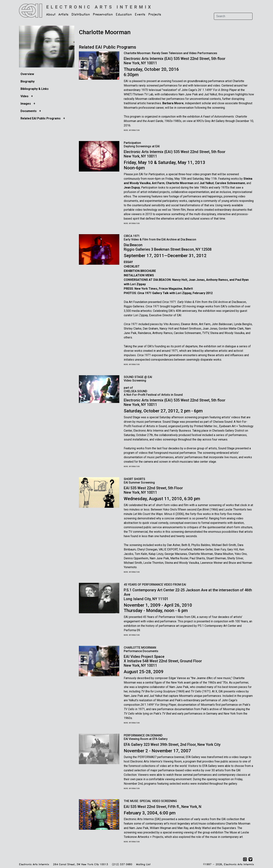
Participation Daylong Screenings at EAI (142, 145)
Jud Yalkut (207, 183)
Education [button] (124, 15)
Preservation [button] (103, 15)
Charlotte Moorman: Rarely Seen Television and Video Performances (170, 53)
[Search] (233, 16)
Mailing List (143, 865)
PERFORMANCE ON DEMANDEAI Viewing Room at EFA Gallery (146, 737)
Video (25, 96)
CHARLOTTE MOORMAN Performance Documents (141, 649)
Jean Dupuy (132, 188)
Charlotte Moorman (180, 183)
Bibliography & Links (35, 89)
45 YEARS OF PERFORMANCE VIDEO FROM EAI (155, 585)
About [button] (51, 15)
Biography (28, 81)
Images (26, 104)
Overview (27, 74)
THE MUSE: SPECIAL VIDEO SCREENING (150, 801)
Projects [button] (155, 15)
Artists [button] (63, 15)
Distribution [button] (81, 15)
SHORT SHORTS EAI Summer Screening (139, 481)
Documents (29, 111)
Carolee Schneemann (230, 183)
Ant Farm (158, 183)
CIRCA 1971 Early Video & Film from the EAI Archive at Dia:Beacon (160, 238)
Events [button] (140, 15)
